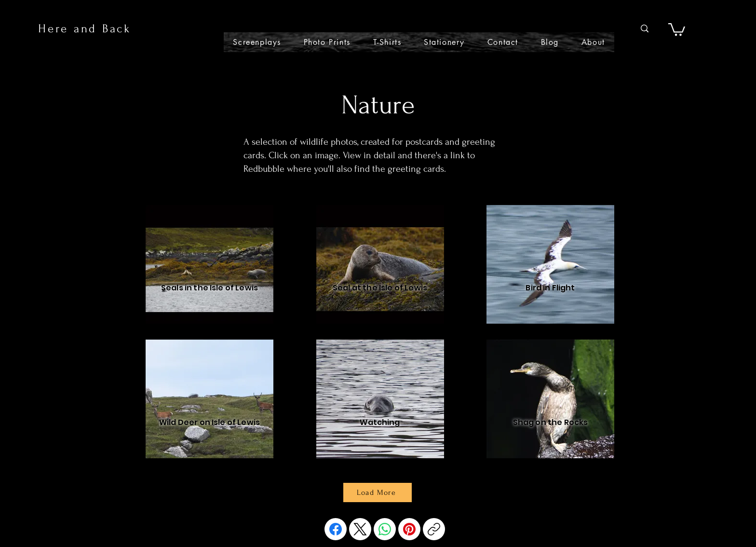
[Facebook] (336, 529)
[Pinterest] (409, 529)
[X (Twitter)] (360, 529)
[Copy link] (434, 529)
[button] (677, 29)
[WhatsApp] (385, 529)
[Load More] (378, 492)
